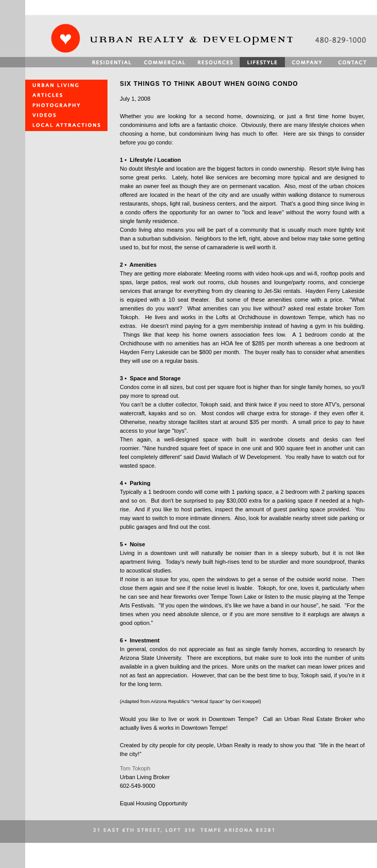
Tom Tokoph (135, 768)
